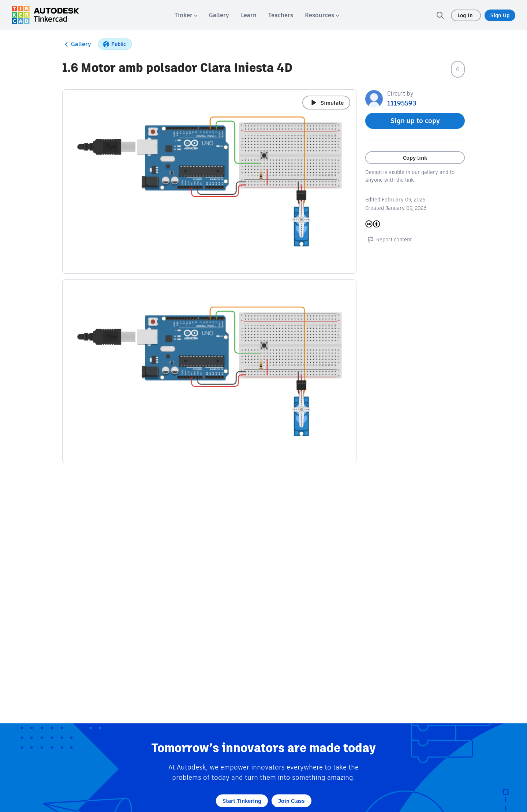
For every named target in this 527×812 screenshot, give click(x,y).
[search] (440, 15)
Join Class (291, 801)
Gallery (77, 44)
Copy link (415, 158)
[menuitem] (186, 15)
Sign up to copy (415, 121)
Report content (388, 240)
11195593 (402, 103)
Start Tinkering (242, 801)
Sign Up (500, 15)
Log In (466, 15)
